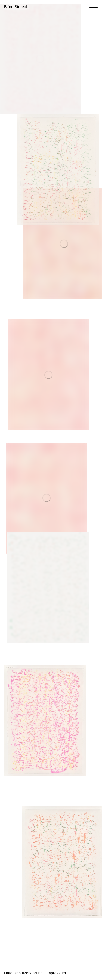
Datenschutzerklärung (23, 973)
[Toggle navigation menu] (94, 7)
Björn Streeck (16, 7)
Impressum (56, 973)
